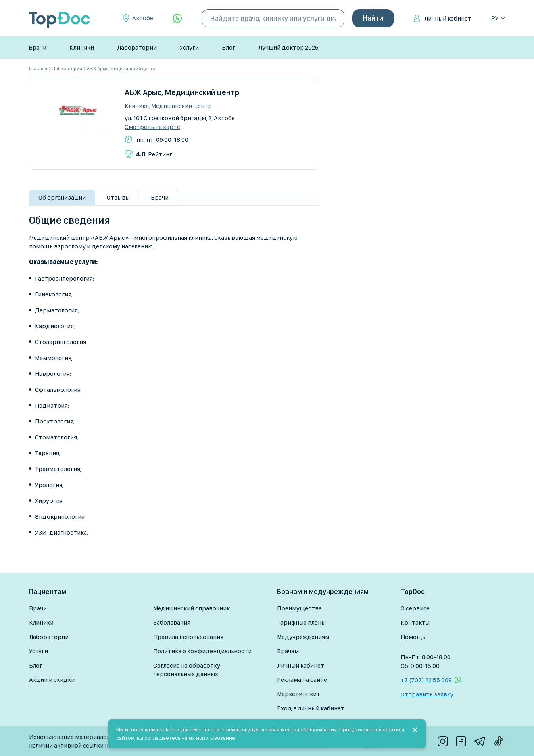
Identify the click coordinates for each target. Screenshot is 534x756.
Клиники (82, 47)
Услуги (189, 47)
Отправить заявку (427, 694)
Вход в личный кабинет (311, 708)
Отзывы (118, 197)
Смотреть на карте (152, 127)
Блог (229, 47)
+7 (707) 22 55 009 (426, 680)
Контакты (415, 622)
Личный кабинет (448, 18)
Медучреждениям (303, 637)
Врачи (37, 47)
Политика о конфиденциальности (202, 651)
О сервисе (415, 608)
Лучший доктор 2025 (288, 47)
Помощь (413, 637)
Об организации (62, 197)
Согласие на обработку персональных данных (187, 670)
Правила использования (188, 637)
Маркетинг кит (299, 694)
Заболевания (172, 622)
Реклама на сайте (302, 680)
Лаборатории (137, 47)
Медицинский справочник (191, 608)
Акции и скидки (52, 680)
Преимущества (299, 608)
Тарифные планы (301, 622)
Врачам (288, 651)
